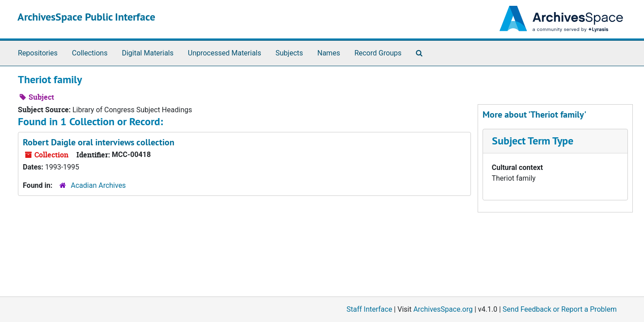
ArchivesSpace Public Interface (86, 17)
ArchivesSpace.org (443, 309)
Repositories (38, 53)
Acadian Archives (98, 185)
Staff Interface (369, 309)
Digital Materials (148, 53)
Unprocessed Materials (225, 53)
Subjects (289, 53)
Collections (90, 53)
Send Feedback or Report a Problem (560, 309)
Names (329, 53)
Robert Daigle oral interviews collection (99, 142)
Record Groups (378, 53)
